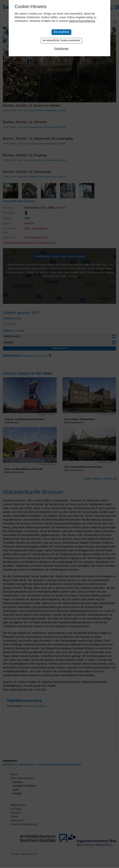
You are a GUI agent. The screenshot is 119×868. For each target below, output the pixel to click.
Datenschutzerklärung (82, 21)
